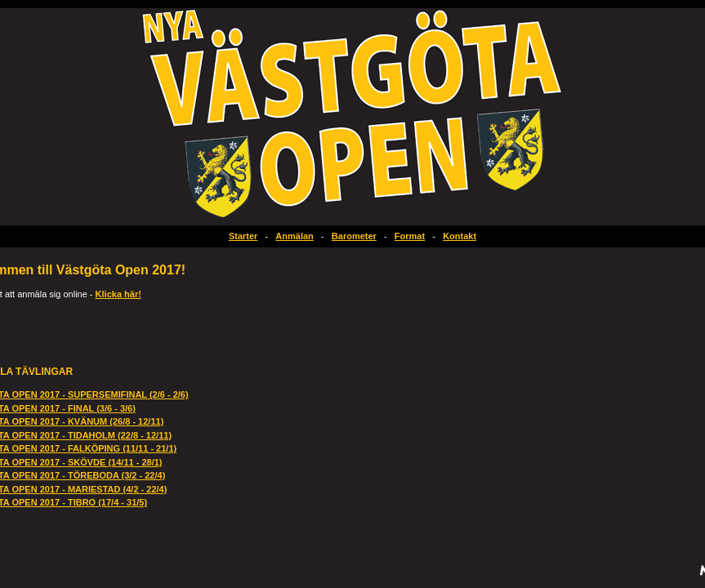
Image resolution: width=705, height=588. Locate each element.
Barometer (354, 236)
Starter (243, 236)
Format (410, 236)
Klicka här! (118, 294)
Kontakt (460, 236)
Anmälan (294, 236)
